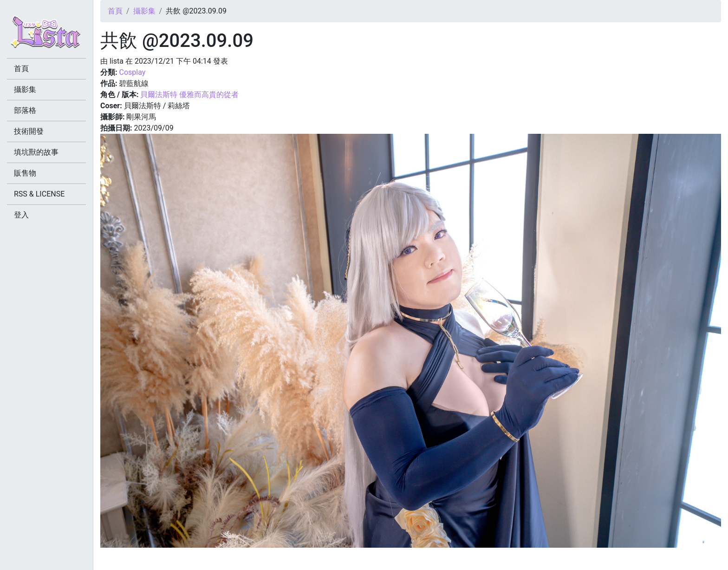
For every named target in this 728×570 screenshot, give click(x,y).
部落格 (25, 110)
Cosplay (132, 72)
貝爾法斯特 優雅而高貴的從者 (189, 95)
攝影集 (144, 11)
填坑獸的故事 (36, 152)
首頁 (115, 11)
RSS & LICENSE (39, 194)
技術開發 (29, 131)
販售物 (25, 173)
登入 (21, 215)
